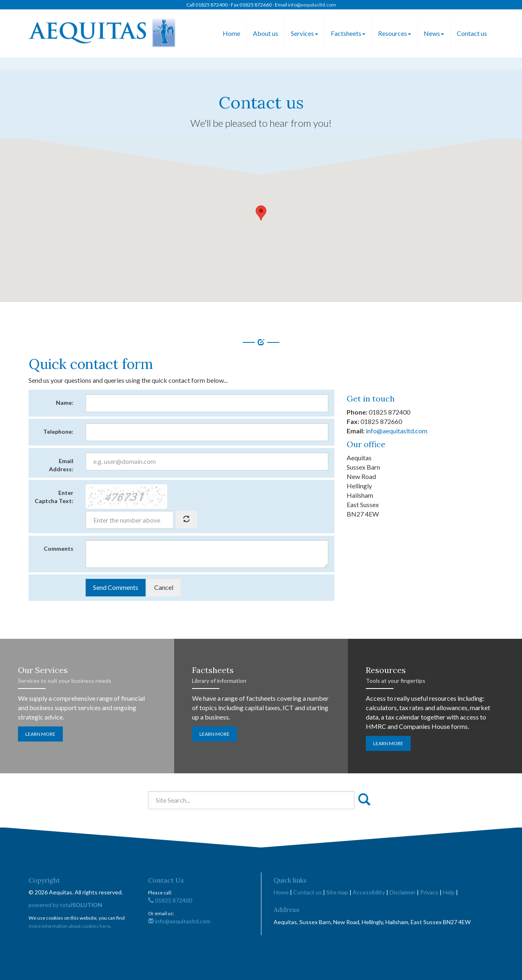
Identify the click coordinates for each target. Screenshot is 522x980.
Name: (65, 403)
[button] (261, 213)
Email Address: (61, 465)
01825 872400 (170, 900)
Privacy (429, 892)
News (434, 33)
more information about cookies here (69, 926)
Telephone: (58, 432)
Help (449, 892)
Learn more (40, 734)
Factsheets (348, 33)
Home (231, 33)
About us (265, 33)
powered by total (65, 905)
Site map (337, 892)
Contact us (472, 33)
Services (304, 33)
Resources (395, 33)
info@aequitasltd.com (312, 5)
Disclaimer (403, 892)
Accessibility (369, 892)
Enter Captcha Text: (54, 497)
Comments (59, 548)
